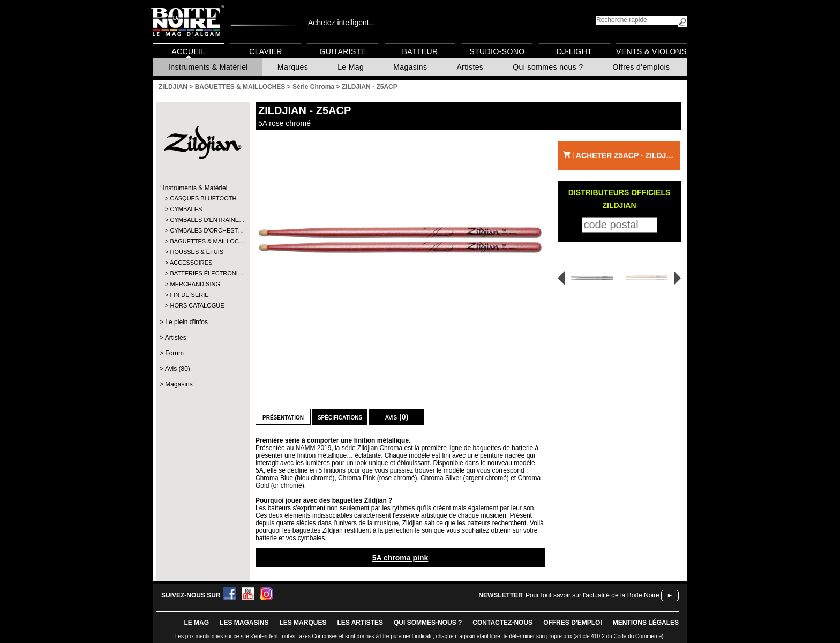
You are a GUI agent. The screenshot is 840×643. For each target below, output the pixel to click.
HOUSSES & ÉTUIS (197, 252)
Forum (174, 353)
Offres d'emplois (642, 67)
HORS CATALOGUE (197, 305)
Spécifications (340, 417)
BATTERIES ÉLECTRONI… (202, 273)
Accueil (188, 51)
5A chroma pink (400, 558)
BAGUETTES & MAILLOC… (202, 241)
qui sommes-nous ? (428, 623)
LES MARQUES (303, 623)
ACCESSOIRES (191, 263)
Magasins (410, 67)
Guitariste (343, 51)
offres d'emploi (573, 623)
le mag (196, 623)
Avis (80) (178, 369)
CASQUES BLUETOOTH (202, 198)
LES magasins (244, 623)
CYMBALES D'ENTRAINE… (202, 220)
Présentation (283, 417)
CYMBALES (186, 209)
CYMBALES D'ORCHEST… (202, 230)
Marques (293, 67)
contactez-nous (502, 623)
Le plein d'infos (186, 322)
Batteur (420, 51)
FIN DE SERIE (189, 295)
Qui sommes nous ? (548, 67)
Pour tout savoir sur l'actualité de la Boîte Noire (592, 595)
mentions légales (646, 623)
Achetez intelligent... (342, 23)
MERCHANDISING (195, 284)
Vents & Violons (651, 51)
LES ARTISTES (360, 623)
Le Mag (351, 67)
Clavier (266, 51)
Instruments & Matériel (208, 67)
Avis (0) (397, 417)
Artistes (470, 67)
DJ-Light (574, 51)
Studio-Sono (497, 51)
